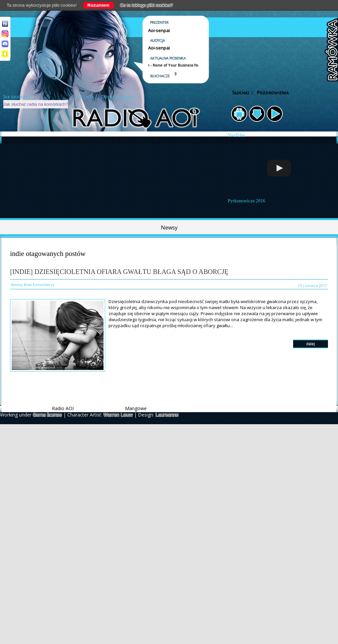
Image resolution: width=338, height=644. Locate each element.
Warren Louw (118, 415)
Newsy (169, 227)
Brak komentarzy (39, 285)
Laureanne (167, 415)
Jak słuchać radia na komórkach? (36, 104)
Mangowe (136, 408)
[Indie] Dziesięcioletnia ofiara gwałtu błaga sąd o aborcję (119, 272)
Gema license (47, 415)
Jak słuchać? (17, 97)
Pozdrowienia (273, 93)
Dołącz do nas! (118, 97)
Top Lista (84, 97)
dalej (311, 344)
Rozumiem (98, 5)
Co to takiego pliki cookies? (147, 5)
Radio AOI (63, 408)
